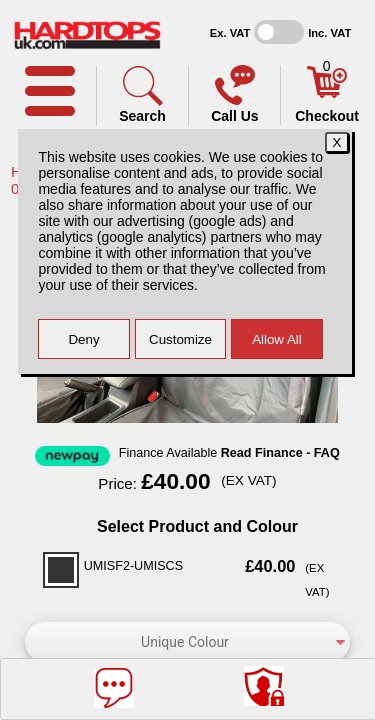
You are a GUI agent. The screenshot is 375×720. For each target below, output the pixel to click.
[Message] (114, 688)
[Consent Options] (264, 686)
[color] (187, 642)
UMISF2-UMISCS (133, 566)
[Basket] (327, 93)
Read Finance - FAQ (280, 453)
